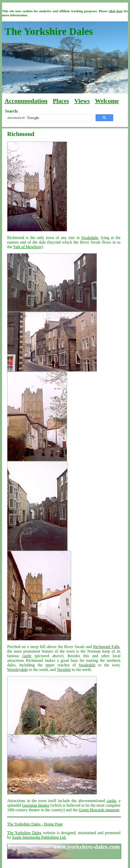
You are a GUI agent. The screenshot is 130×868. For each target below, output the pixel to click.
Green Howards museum (99, 810)
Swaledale (90, 238)
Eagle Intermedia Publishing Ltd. (39, 837)
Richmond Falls (106, 647)
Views (82, 101)
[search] (48, 118)
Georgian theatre (36, 805)
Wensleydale (17, 670)
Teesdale (64, 670)
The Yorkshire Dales (24, 833)
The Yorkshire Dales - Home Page (35, 824)
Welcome (107, 101)
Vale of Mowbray (27, 247)
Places (61, 101)
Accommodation (26, 101)
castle (27, 656)
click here (116, 11)
